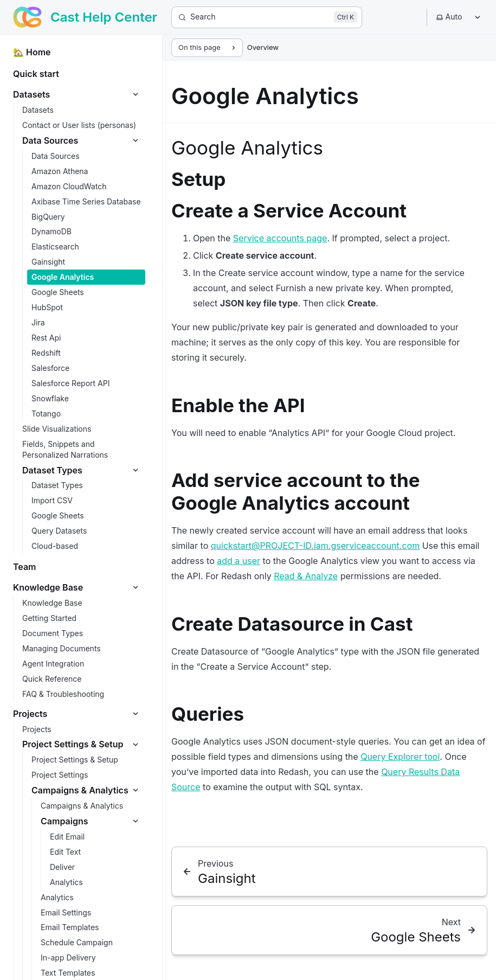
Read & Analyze (306, 576)
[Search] (267, 17)
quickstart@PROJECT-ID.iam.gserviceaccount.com (315, 546)
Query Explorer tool (400, 757)
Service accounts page (280, 238)
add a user (239, 561)
